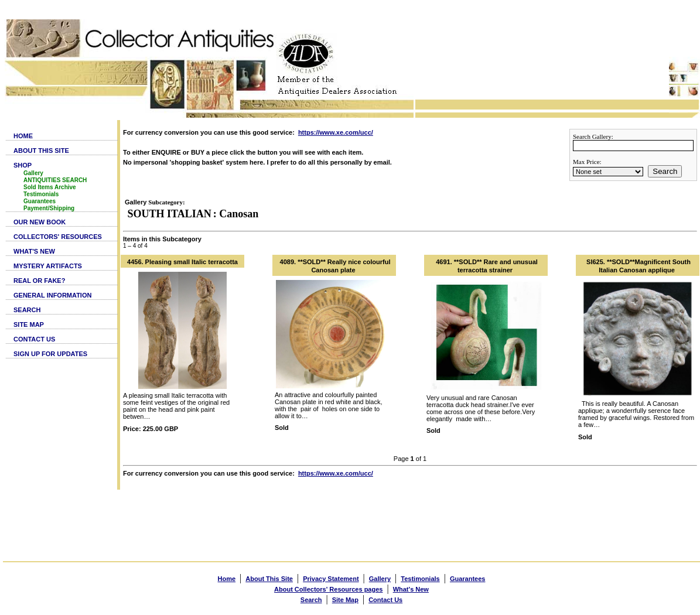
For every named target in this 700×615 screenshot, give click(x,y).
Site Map (345, 600)
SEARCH (27, 310)
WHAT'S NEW (34, 251)
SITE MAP (29, 324)
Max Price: (587, 162)
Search (665, 171)
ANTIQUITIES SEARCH (55, 180)
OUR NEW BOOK (40, 222)
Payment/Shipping (49, 208)
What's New (411, 589)
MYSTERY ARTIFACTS (48, 266)
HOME (23, 136)
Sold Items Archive (50, 187)
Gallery (33, 173)
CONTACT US (34, 339)
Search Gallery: (593, 136)
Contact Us (385, 600)
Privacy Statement (331, 579)
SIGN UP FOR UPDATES (50, 354)
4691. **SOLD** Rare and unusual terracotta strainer (487, 266)
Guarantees (40, 201)
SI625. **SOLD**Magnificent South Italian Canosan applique (638, 266)
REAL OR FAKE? (39, 281)
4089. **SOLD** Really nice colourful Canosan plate (335, 266)
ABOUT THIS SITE (41, 151)
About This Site (269, 579)
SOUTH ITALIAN (170, 214)
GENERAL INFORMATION (52, 295)
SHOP (23, 165)
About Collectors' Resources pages (328, 589)
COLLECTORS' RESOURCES (58, 237)
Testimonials (41, 194)
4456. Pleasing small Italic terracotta (182, 262)
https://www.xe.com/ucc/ (336, 132)
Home (227, 579)
